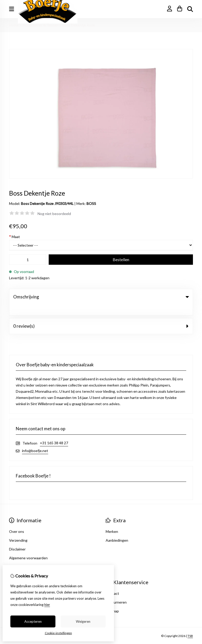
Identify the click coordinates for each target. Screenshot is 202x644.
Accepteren (33, 621)
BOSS (91, 203)
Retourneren (116, 592)
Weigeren (83, 621)
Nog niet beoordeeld (54, 214)
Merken (112, 521)
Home (14, 25)
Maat (15, 237)
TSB (190, 625)
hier (47, 605)
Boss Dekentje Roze (78, 25)
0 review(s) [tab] (101, 315)
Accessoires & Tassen (40, 25)
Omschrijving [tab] (101, 297)
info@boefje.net (35, 440)
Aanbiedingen (117, 530)
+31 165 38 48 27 (54, 432)
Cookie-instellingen (58, 633)
